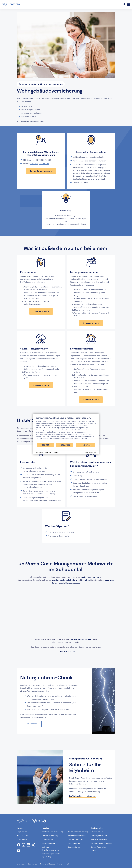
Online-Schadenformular (41, 171)
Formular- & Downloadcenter (102, 843)
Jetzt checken (31, 724)
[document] (66, 430)
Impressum (21, 864)
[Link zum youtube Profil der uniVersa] (19, 851)
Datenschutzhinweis (51, 452)
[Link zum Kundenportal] (123, 5)
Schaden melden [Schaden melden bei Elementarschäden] (91, 400)
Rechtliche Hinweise (47, 864)
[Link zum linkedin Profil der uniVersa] (28, 845)
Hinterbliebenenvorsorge (77, 836)
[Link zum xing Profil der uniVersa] (33, 845)
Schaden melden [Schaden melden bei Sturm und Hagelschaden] (41, 385)
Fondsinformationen (75, 839)
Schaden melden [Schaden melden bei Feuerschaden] (41, 311)
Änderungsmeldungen (99, 836)
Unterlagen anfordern (99, 839)
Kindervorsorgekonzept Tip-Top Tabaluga (52, 855)
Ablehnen (45, 445)
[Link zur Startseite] (11, 5)
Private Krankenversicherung (52, 832)
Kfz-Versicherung (74, 843)
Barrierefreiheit (63, 864)
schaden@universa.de (40, 164)
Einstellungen (65, 445)
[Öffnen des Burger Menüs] (129, 5)
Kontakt (93, 851)
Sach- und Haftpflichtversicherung (50, 849)
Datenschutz (33, 864)
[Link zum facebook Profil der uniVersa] (19, 845)
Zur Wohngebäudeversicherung (82, 796)
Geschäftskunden (74, 847)
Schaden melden (97, 832)
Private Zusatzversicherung (78, 832)
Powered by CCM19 (91, 452)
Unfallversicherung (49, 843)
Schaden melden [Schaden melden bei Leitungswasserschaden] (91, 323)
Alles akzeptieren (85, 445)
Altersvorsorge (47, 839)
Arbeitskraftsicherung (50, 836)
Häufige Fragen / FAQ (99, 847)
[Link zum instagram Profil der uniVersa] (24, 845)
